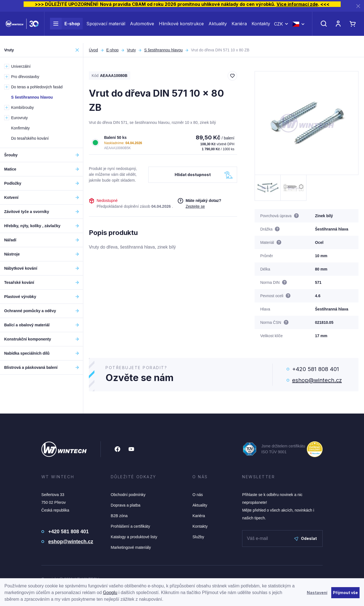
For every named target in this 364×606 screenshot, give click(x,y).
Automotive (142, 27)
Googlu (110, 593)
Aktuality (218, 27)
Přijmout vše (345, 593)
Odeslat (306, 538)
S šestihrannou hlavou (163, 50)
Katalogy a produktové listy (134, 537)
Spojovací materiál (106, 27)
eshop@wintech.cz (317, 380)
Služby (198, 537)
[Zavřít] (358, 6)
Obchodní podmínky (128, 495)
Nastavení (317, 593)
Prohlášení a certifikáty (130, 526)
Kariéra (239, 27)
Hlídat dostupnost (193, 175)
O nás (198, 495)
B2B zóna (119, 516)
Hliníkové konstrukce (181, 27)
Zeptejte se (195, 206)
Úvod (93, 50)
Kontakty (261, 27)
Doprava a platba (126, 505)
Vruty (131, 50)
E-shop (65, 27)
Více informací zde (297, 4)
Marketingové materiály (131, 547)
